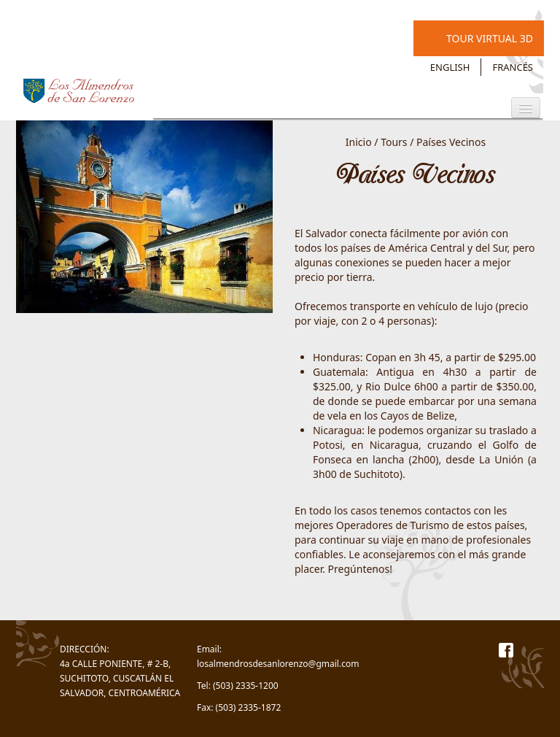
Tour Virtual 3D (490, 38)
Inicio (359, 142)
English (450, 67)
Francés (513, 67)
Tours (394, 142)
